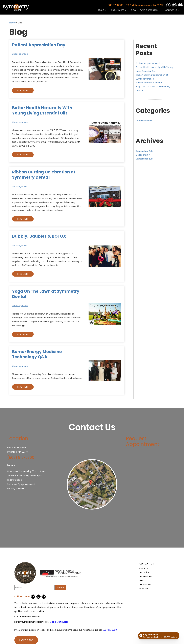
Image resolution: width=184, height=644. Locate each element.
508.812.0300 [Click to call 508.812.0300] (116, 5)
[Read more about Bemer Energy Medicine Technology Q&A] (105, 370)
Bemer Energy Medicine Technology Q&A (37, 354)
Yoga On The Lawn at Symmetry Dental (46, 294)
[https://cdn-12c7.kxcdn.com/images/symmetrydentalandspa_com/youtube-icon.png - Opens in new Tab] (180, 5)
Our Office (144, 572)
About (101, 10)
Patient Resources (149, 10)
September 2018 (144, 151)
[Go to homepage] (16, 7)
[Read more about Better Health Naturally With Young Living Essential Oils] (105, 132)
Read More (23, 90)
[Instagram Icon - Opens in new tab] (38, 597)
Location (143, 588)
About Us (143, 568)
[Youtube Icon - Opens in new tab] (44, 597)
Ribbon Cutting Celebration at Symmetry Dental (44, 175)
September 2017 (144, 159)
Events (142, 580)
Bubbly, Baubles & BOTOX (39, 236)
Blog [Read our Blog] (133, 10)
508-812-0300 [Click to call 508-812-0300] (110, 630)
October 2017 (143, 155)
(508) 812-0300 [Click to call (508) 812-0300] (21, 458)
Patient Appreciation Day (39, 45)
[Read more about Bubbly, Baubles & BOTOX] (105, 256)
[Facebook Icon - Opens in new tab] (33, 597)
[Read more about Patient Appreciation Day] (105, 69)
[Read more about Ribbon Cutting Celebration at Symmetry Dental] (105, 197)
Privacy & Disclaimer (25, 622)
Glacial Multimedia (59, 622)
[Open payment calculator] (159, 636)
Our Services (118, 10)
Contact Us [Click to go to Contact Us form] (171, 10)
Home (12, 23)
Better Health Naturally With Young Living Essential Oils (42, 110)
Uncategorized (20, 54)
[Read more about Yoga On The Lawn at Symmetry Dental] (105, 314)
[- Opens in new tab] (92, 484)
